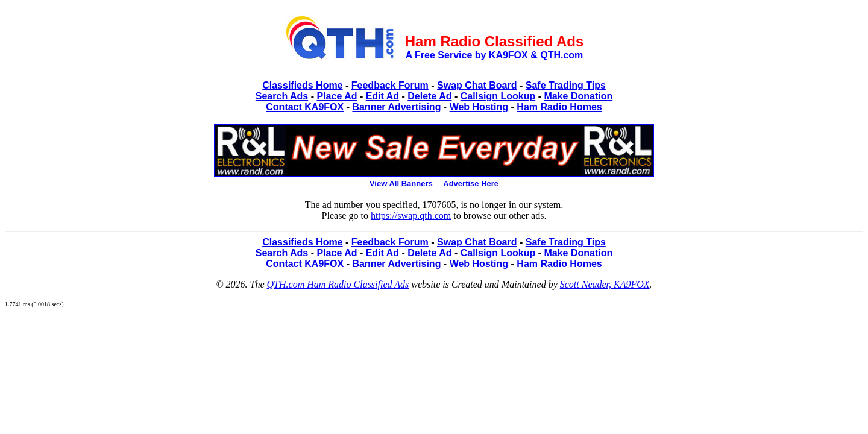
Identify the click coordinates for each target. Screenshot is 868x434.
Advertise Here (471, 184)
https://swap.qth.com (411, 215)
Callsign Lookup (498, 96)
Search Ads (282, 96)
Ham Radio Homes (559, 107)
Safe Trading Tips (566, 85)
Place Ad (337, 96)
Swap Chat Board (477, 85)
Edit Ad (382, 96)
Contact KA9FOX (305, 107)
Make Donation (578, 96)
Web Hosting (479, 107)
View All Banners (401, 184)
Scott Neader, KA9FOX (605, 284)
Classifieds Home (302, 85)
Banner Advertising (396, 107)
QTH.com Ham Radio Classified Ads (338, 284)
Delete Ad (429, 96)
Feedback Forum (390, 85)
